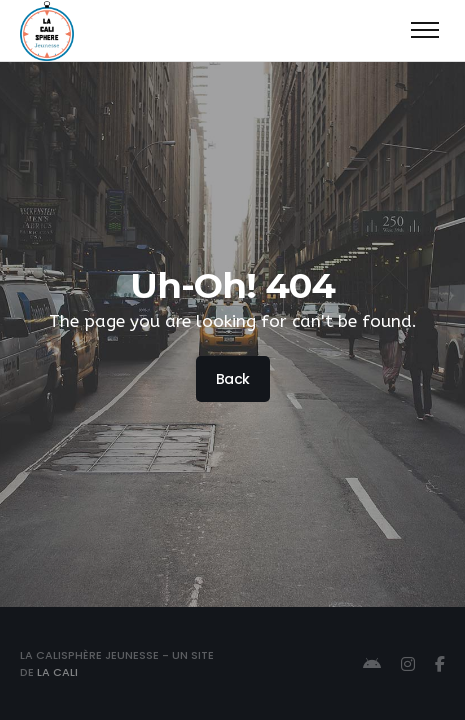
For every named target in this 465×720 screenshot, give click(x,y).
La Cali (57, 672)
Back (232, 379)
